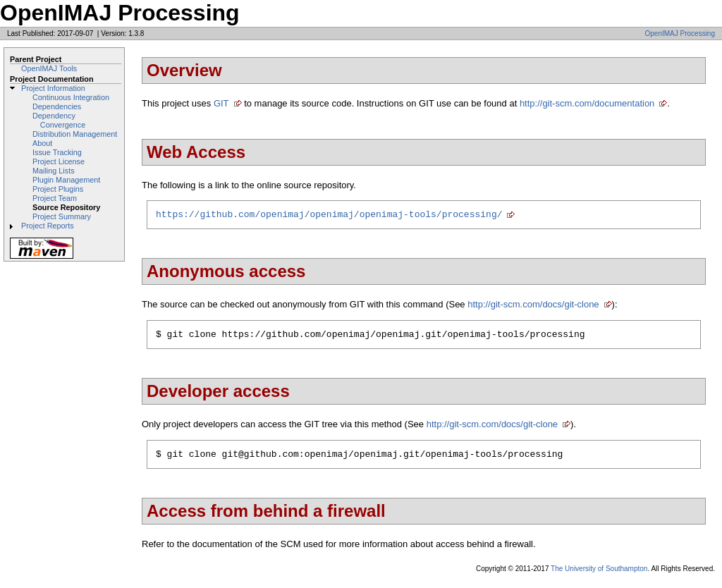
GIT (221, 103)
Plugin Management (66, 180)
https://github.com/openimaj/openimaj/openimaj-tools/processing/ (329, 216)
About (42, 143)
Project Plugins (58, 189)
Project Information (53, 88)
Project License (59, 161)
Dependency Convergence (59, 120)
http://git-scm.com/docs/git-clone (533, 306)
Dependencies (57, 106)
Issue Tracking (57, 152)
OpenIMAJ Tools (49, 68)
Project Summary (62, 216)
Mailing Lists (54, 171)
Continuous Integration (71, 97)
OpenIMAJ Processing (680, 33)
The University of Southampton (599, 575)
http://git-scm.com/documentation (587, 103)
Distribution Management (75, 134)
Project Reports (48, 226)
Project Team (55, 198)
